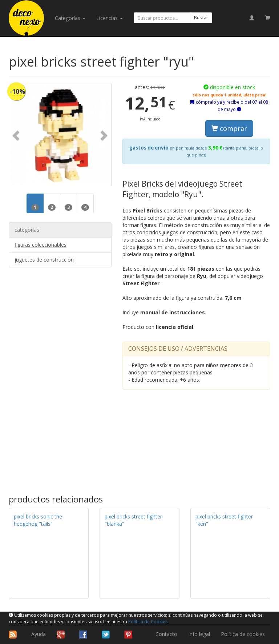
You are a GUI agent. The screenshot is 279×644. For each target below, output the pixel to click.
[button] (17, 135)
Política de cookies (243, 634)
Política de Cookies (148, 622)
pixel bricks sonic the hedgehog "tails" (38, 520)
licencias (110, 18)
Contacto (166, 634)
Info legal (199, 634)
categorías (70, 18)
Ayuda (39, 634)
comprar (229, 128)
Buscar (201, 18)
